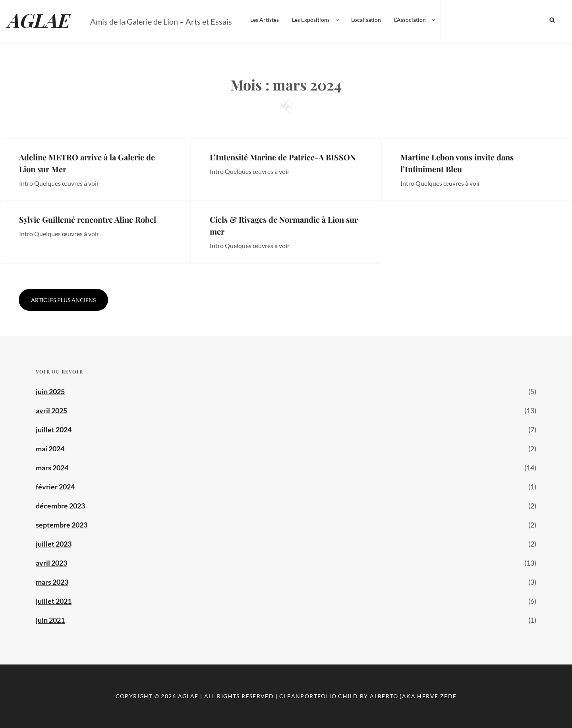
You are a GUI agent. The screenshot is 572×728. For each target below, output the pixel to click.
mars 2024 (52, 468)
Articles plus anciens (63, 300)
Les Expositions (316, 20)
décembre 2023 (60, 506)
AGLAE (39, 20)
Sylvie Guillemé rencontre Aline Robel (88, 219)
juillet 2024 (54, 429)
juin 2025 (50, 391)
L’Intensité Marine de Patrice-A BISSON (283, 157)
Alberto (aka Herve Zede (413, 696)
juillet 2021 (54, 601)
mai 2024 (50, 449)
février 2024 (55, 487)
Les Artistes (265, 20)
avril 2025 (51, 410)
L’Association (415, 20)
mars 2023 (52, 582)
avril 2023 (51, 563)
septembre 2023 (62, 525)
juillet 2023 (54, 544)
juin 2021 (50, 620)
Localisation (366, 20)
